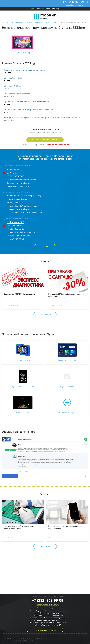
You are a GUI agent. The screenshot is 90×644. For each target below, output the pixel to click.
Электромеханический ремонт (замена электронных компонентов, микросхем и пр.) (43, 117)
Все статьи (44, 546)
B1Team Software (30, 641)
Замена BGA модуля (13, 78)
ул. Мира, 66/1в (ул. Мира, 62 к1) (24, 196)
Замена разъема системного (17, 94)
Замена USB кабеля (13, 86)
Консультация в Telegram (19, 183)
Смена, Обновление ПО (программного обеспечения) (28, 109)
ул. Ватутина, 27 (15, 222)
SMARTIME (17, 641)
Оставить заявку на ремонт (45, 140)
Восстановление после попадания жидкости (24, 70)
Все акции (44, 314)
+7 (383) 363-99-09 (75, 2)
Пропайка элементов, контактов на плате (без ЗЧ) (27, 102)
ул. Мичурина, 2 (15, 169)
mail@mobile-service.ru (28, 180)
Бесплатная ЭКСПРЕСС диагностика (20, 294)
